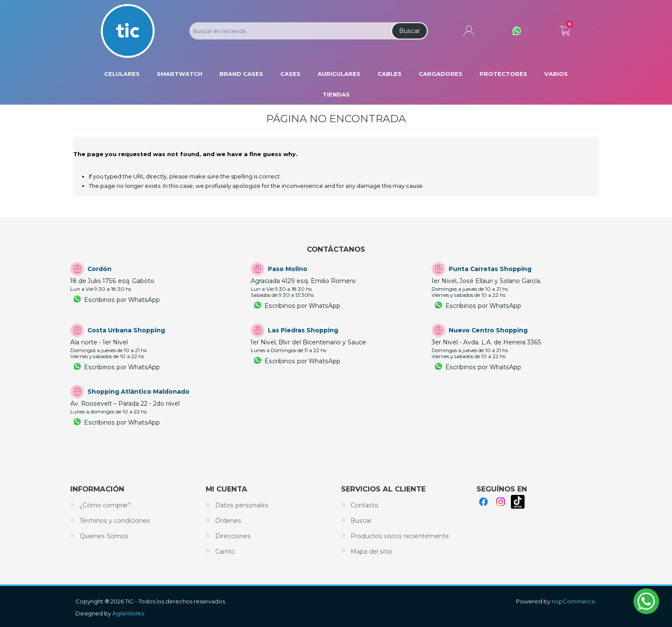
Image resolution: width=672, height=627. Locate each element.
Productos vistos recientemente (400, 536)
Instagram (501, 502)
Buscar (409, 31)
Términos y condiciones (115, 521)
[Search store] (290, 31)
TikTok (518, 502)
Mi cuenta (469, 31)
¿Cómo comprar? (105, 505)
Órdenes (228, 521)
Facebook (483, 502)
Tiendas (336, 94)
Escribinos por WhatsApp (122, 300)
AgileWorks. (129, 613)
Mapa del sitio (371, 552)
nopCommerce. (574, 601)
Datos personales (242, 505)
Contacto (364, 505)
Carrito (565, 29)
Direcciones (233, 536)
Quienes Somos (104, 536)
